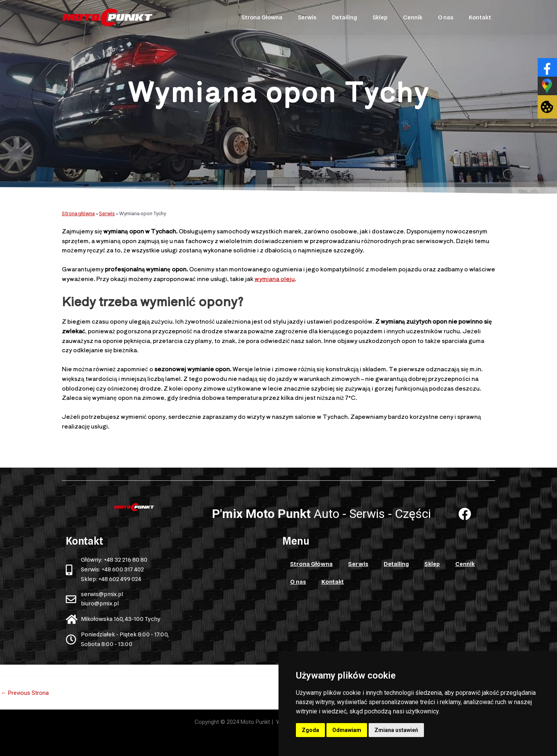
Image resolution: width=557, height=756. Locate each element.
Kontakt (480, 17)
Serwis (307, 17)
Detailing (344, 17)
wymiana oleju (275, 279)
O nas (446, 17)
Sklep (380, 17)
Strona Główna (262, 17)
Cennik (413, 17)
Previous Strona (25, 693)
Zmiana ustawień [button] (396, 730)
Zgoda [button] (310, 730)
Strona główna (78, 213)
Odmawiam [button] (347, 730)
